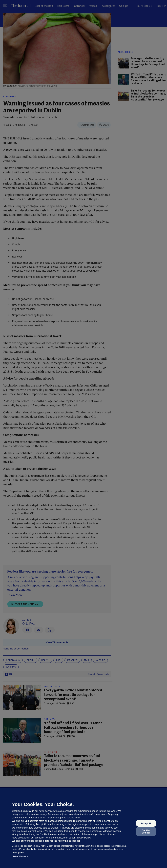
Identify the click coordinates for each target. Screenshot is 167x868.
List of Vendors (20, 856)
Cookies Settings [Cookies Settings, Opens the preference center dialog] (146, 831)
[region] (83, 828)
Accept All (146, 823)
